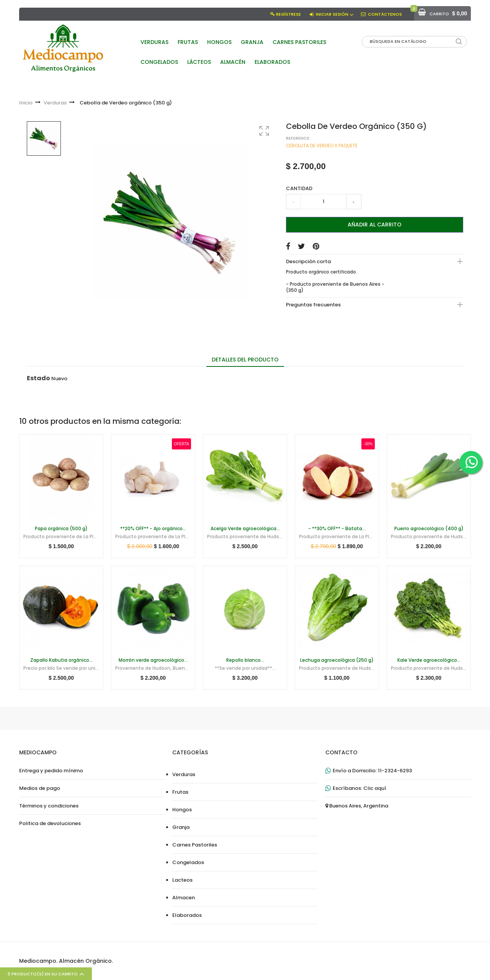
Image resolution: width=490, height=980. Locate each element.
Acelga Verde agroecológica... (245, 529)
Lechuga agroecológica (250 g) (337, 660)
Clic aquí (375, 788)
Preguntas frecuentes (313, 305)
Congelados (188, 863)
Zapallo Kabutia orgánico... (61, 660)
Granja (181, 827)
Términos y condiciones (49, 806)
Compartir (288, 246)
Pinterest (316, 246)
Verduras (184, 775)
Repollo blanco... (245, 660)
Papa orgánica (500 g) (61, 529)
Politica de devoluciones (50, 824)
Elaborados (187, 915)
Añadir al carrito (375, 225)
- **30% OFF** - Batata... (337, 529)
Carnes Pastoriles (195, 845)
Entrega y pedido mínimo (51, 771)
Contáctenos (385, 14)
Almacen (184, 898)
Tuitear (301, 246)
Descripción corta (308, 261)
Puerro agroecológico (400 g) (429, 529)
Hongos (182, 810)
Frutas (180, 792)
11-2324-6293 (395, 771)
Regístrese (288, 14)
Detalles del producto (245, 360)
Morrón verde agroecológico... (153, 660)
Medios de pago (40, 788)
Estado (38, 378)
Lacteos (182, 880)
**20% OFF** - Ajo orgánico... (153, 529)
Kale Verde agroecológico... (429, 660)
